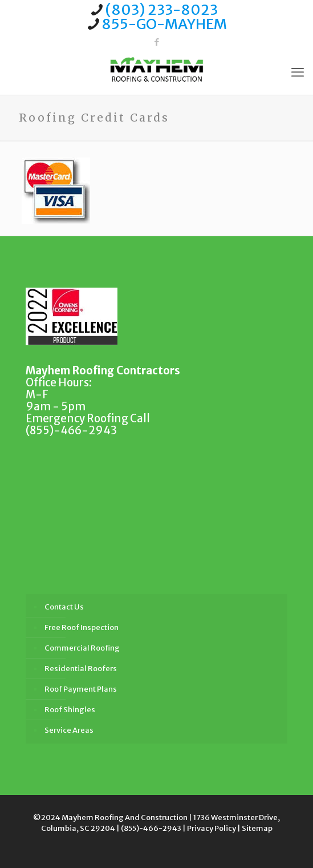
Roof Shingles (70, 710)
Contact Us (64, 607)
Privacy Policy (212, 828)
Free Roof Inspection (82, 627)
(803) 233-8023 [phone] (162, 10)
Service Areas (69, 730)
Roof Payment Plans (81, 689)
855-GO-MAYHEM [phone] (164, 24)
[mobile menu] (298, 72)
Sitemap (257, 828)
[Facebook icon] (156, 42)
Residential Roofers (81, 669)
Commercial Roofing (82, 648)
